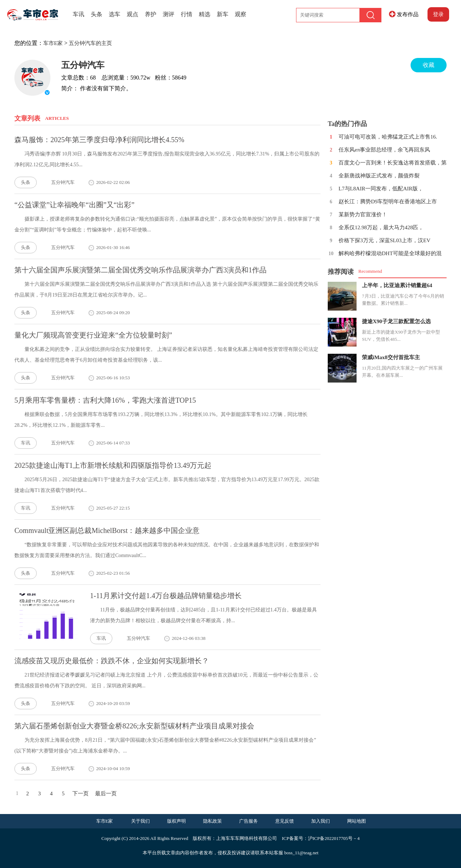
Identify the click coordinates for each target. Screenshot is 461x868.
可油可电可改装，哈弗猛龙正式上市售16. (388, 137)
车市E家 (53, 43)
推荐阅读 (341, 272)
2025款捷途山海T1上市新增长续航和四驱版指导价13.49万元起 (113, 465)
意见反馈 (285, 821)
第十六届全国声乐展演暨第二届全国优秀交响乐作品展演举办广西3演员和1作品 (140, 270)
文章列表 (27, 118)
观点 (133, 14)
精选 (205, 14)
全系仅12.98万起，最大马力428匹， (381, 227)
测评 (169, 14)
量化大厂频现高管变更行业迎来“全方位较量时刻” (93, 335)
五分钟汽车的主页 (90, 43)
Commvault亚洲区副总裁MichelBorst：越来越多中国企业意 (107, 530)
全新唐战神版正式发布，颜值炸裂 (379, 176)
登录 (438, 14)
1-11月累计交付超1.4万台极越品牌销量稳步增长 (166, 596)
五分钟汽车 (83, 65)
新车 (223, 14)
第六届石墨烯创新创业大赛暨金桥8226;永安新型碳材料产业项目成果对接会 (134, 726)
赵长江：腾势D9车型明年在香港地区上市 (388, 202)
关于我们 (140, 821)
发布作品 (408, 14)
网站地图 (357, 821)
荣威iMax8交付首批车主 (391, 357)
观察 (241, 14)
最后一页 (106, 794)
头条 (97, 14)
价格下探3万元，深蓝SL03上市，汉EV (384, 240)
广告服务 (249, 821)
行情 (187, 14)
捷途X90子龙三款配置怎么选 (396, 321)
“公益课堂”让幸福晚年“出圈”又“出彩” (74, 205)
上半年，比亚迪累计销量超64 (397, 285)
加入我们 (321, 821)
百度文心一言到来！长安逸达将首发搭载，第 (393, 163)
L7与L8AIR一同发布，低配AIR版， (381, 189)
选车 (115, 14)
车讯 (79, 14)
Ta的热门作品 (347, 124)
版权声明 (176, 821)
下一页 (80, 794)
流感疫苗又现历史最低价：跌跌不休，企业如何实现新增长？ (112, 661)
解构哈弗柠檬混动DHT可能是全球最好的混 (390, 253)
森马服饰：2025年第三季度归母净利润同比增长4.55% (99, 140)
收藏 (429, 65)
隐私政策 (212, 821)
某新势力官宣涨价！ (363, 214)
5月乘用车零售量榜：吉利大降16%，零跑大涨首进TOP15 (105, 400)
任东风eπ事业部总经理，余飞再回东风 (384, 150)
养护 (151, 14)
